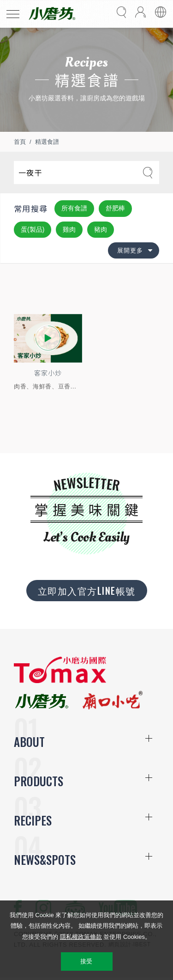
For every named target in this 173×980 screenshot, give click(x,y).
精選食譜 (47, 142)
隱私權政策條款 (81, 937)
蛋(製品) (33, 229)
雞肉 (69, 229)
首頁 (20, 142)
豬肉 (101, 229)
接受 (86, 961)
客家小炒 (48, 373)
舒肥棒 (115, 208)
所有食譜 (74, 208)
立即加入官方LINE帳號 (87, 591)
